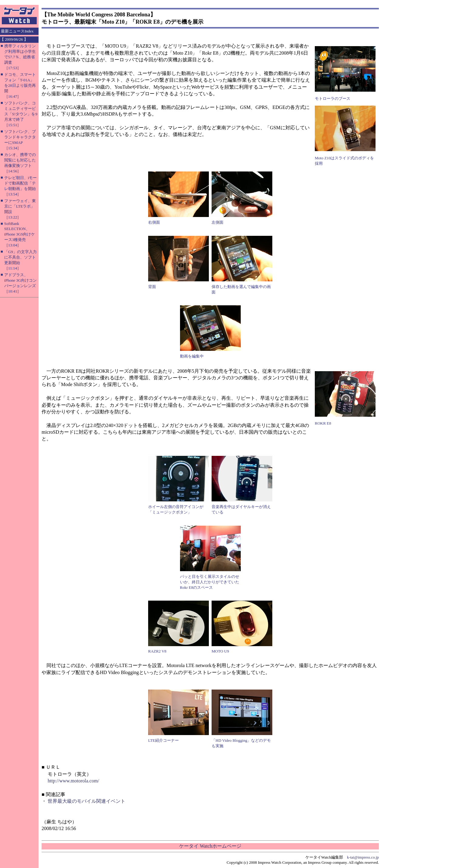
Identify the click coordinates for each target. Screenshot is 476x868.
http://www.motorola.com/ (73, 781)
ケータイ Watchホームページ (210, 846)
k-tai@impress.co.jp (363, 857)
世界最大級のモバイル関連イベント (87, 801)
